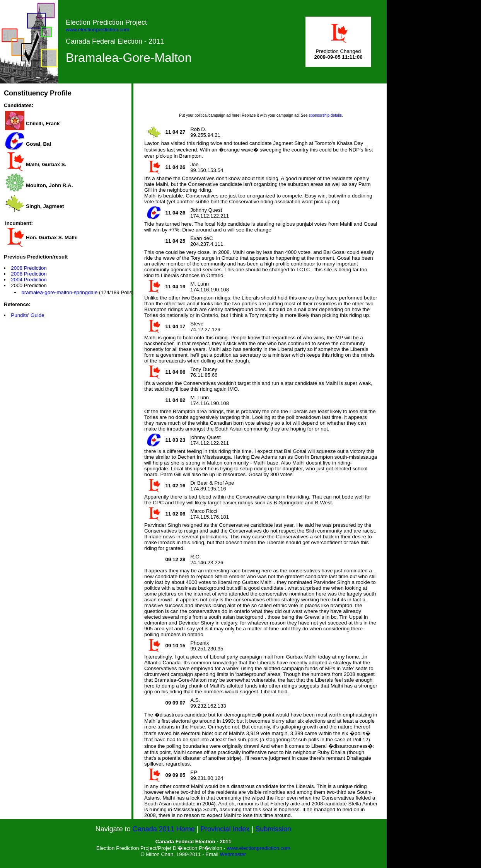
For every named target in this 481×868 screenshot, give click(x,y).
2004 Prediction (29, 280)
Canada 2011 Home (164, 829)
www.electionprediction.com (97, 30)
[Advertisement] (261, 101)
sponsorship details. (326, 115)
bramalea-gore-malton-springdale (59, 292)
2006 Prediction (29, 274)
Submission (273, 829)
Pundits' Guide (27, 315)
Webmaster (233, 854)
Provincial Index (225, 829)
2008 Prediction (29, 268)
